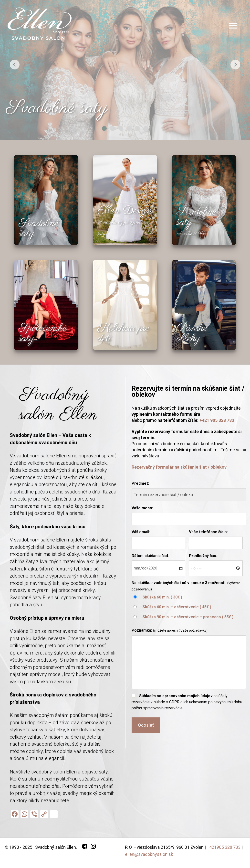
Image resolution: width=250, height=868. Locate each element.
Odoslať (146, 725)
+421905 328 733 (224, 847)
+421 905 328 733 (217, 420)
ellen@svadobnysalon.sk (149, 854)
